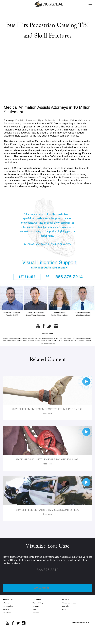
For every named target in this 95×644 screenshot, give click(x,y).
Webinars (7, 603)
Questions (7, 613)
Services (6, 609)
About (35, 609)
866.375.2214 (48, 570)
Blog (64, 609)
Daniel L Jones (24, 121)
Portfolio (66, 606)
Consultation (8, 606)
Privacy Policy (38, 603)
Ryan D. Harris (47, 121)
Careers (36, 606)
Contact (36, 613)
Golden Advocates (69, 603)
